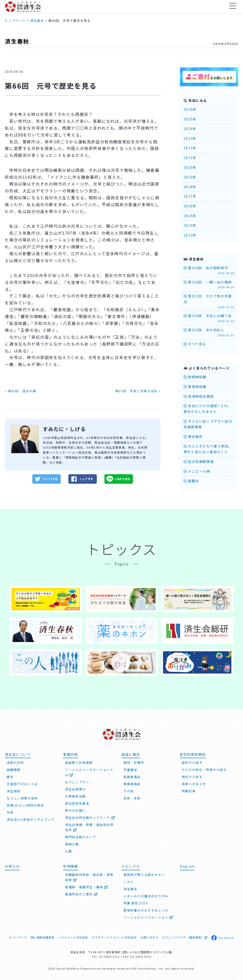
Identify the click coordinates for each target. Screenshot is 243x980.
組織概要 (14, 769)
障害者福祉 (132, 784)
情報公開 (72, 844)
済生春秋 (17, 41)
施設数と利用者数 (79, 762)
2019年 (190, 177)
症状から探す (192, 762)
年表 (10, 812)
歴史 (10, 777)
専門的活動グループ (80, 837)
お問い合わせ (150, 937)
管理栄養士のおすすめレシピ (146, 910)
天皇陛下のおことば (22, 784)
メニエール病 (197, 471)
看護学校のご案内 (81, 894)
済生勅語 (14, 791)
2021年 (190, 158)
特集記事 (189, 791)
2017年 (190, 196)
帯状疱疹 (193, 437)
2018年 (190, 187)
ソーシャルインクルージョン (148, 917)
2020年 (190, 167)
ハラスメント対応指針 (73, 937)
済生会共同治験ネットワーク (90, 817)
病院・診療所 (134, 762)
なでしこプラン (77, 782)
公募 (68, 851)
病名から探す (192, 777)
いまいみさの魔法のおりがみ (146, 896)
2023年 (190, 138)
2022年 (190, 148)
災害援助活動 (75, 796)
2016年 (190, 206)
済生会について (18, 754)
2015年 (190, 216)
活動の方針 (15, 762)
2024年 (190, 129)
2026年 (190, 109)
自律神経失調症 (199, 396)
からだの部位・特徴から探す (204, 769)
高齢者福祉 (132, 777)
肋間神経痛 (195, 377)
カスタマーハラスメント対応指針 (114, 937)
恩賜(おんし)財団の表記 (25, 805)
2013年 (190, 235)
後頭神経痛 (195, 387)
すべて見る (195, 344)
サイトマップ (18, 937)
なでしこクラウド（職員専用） (185, 937)
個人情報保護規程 (43, 937)
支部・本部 (132, 798)
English (187, 866)
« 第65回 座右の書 (21, 391)
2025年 (190, 119)
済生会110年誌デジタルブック (30, 819)
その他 (129, 791)
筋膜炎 (191, 481)
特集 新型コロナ (136, 903)
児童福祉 (130, 769)
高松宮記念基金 (77, 803)
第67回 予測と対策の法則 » (138, 391)
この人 (129, 881)
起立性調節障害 (199, 461)
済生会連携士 (75, 789)
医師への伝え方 (194, 784)
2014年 (190, 225)
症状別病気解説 (193, 754)
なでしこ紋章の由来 (22, 798)
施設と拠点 (131, 754)
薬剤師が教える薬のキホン (144, 874)
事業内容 (70, 754)
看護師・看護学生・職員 (87, 887)
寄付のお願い (75, 810)
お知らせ (12, 866)
